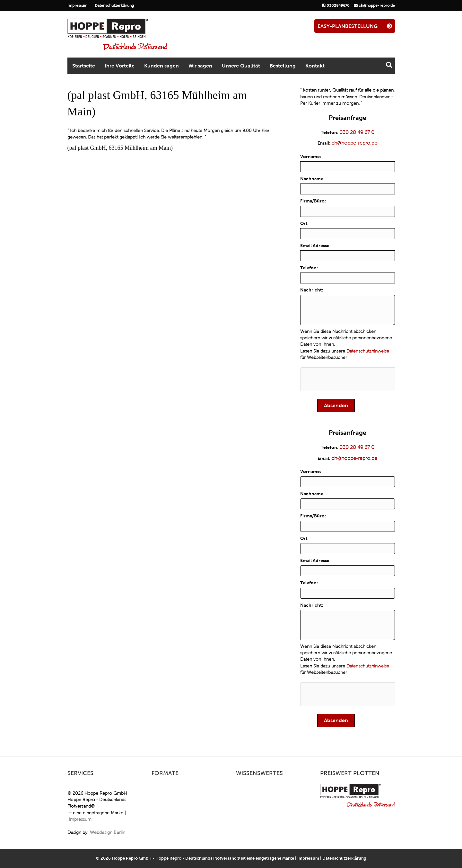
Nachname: (312, 179)
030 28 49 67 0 (357, 132)
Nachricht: (312, 290)
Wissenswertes (259, 773)
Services (80, 773)
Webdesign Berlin (108, 832)
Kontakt (315, 66)
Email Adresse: (315, 246)
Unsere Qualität (241, 66)
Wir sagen (200, 66)
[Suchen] (389, 65)
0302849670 (338, 5)
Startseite (84, 66)
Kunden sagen (161, 66)
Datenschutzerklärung (114, 5)
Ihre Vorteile (120, 66)
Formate (165, 773)
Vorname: (311, 157)
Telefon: (309, 268)
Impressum (77, 5)
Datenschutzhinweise (368, 351)
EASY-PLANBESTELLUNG (355, 26)
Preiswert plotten (350, 773)
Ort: (304, 223)
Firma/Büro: (313, 201)
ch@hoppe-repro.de (377, 5)
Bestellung (283, 66)
